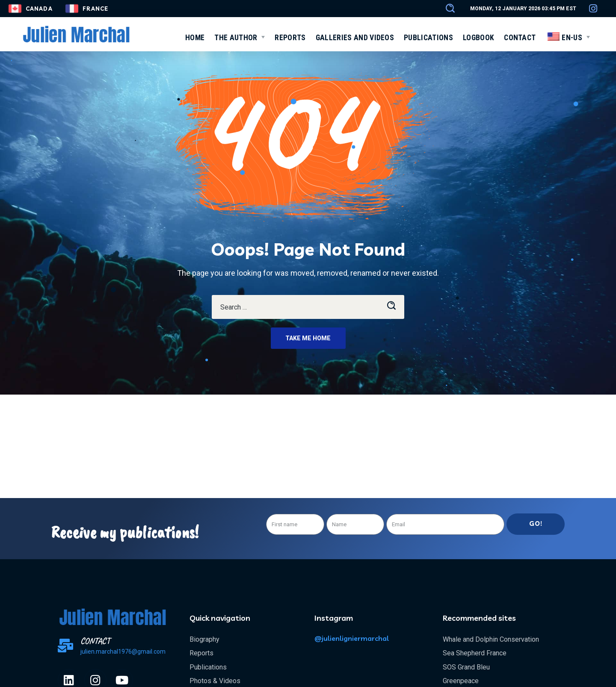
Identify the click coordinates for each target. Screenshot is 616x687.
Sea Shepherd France (475, 653)
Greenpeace (461, 681)
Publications (208, 667)
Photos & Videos (215, 681)
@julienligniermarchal (352, 638)
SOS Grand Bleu (466, 667)
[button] (446, 9)
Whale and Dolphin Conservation (491, 639)
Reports (201, 653)
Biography (204, 639)
